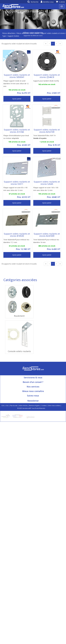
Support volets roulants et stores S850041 (17, 76)
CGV (3, 406)
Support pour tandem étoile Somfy (46, 81)
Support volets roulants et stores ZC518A (17, 131)
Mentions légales (34, 406)
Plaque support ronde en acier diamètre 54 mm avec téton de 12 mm (16, 84)
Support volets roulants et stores (53, 33)
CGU (7, 406)
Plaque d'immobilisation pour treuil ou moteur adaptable (16, 137)
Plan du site (14, 406)
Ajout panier (17, 99)
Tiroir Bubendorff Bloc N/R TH (44, 137)
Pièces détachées (9, 33)
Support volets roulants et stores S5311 (17, 183)
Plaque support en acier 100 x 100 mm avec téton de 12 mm (46, 189)
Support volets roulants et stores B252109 (47, 131)
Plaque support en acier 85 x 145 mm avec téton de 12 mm (15, 189)
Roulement (19, 316)
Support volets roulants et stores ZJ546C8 (47, 76)
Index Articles (23, 406)
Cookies (44, 406)
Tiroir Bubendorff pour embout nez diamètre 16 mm (46, 241)
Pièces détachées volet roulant (28, 33)
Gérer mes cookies (54, 406)
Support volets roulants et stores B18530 (17, 235)
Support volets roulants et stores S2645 (47, 183)
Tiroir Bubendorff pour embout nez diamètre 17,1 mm (16, 241)
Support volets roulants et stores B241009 (47, 235)
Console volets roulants (19, 351)
